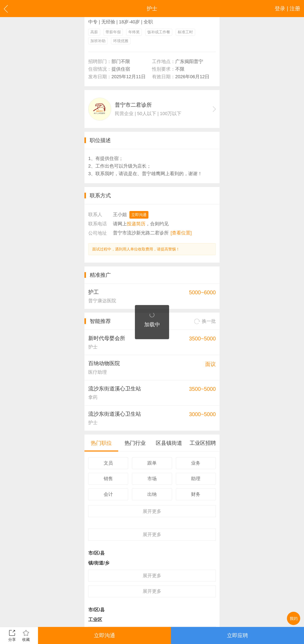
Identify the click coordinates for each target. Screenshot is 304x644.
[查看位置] (181, 233)
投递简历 (136, 224)
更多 (152, 511)
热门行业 (135, 443)
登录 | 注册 (287, 8)
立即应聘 (237, 635)
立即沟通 (139, 215)
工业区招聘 (203, 443)
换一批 (205, 321)
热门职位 (101, 443)
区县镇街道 (169, 443)
